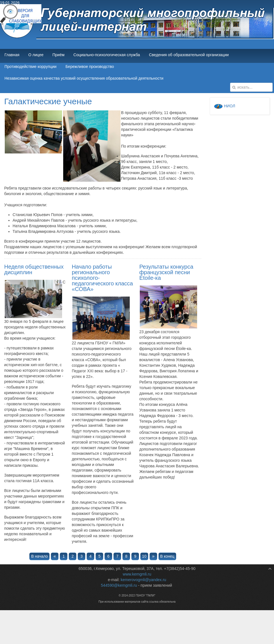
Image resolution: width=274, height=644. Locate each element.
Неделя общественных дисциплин (34, 269)
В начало (39, 556)
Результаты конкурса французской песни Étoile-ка (166, 272)
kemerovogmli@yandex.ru (144, 580)
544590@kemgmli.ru (119, 585)
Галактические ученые (48, 101)
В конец (167, 556)
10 (144, 556)
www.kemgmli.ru (137, 574)
